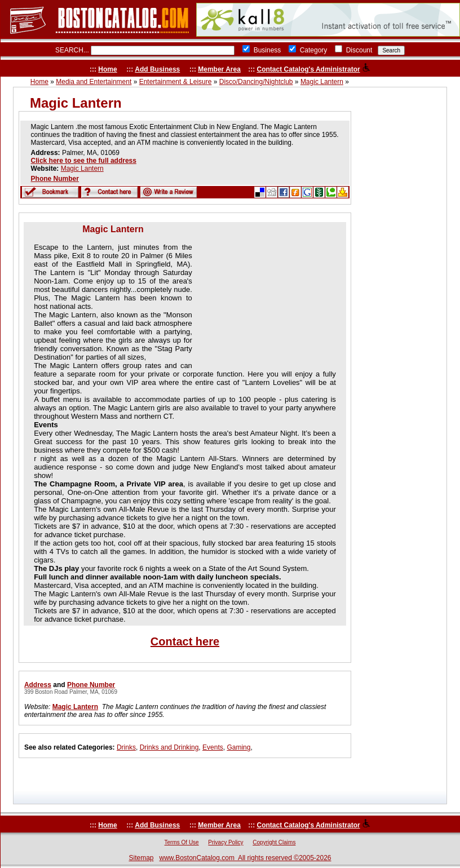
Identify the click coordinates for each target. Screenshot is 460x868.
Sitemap (141, 858)
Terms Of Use (182, 842)
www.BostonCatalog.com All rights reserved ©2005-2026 (246, 858)
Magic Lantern (322, 82)
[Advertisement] (266, 295)
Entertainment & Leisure (176, 82)
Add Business (157, 69)
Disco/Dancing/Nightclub (256, 82)
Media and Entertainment (94, 82)
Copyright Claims (274, 842)
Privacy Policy (225, 842)
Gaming (238, 747)
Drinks (126, 747)
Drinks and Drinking (169, 747)
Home (107, 69)
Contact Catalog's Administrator (309, 69)
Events (213, 747)
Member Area (219, 69)
